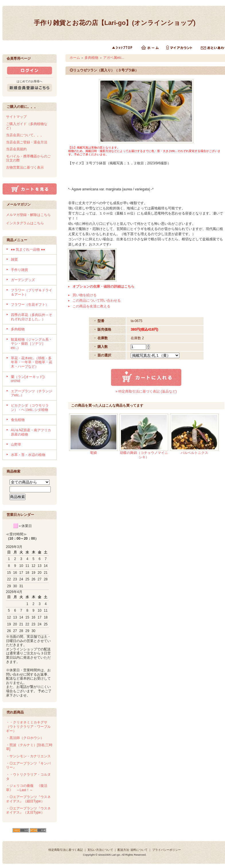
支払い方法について (100, 850)
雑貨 (14, 260)
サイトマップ (16, 117)
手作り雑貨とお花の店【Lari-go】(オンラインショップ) (115, 23)
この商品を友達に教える (91, 306)
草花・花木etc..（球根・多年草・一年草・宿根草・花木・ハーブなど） (32, 362)
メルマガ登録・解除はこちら (28, 215)
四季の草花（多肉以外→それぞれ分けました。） (32, 317)
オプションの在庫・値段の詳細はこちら (103, 286)
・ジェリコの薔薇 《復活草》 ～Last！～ (27, 788)
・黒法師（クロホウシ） (25, 738)
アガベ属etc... (114, 58)
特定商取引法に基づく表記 (66, 850)
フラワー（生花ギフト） (30, 305)
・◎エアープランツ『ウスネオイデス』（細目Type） (28, 799)
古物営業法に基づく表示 (25, 167)
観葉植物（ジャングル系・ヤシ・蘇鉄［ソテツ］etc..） (32, 344)
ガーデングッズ (23, 280)
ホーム (75, 58)
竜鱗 (93, 453)
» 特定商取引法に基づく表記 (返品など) (146, 391)
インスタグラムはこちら (25, 223)
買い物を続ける (85, 295)
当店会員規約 (16, 149)
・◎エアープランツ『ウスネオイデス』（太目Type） (28, 811)
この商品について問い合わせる (97, 301)
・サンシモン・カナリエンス (28, 756)
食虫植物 (18, 420)
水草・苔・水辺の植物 (28, 455)
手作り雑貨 (19, 270)
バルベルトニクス (194, 453)
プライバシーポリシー (167, 850)
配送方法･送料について (133, 850)
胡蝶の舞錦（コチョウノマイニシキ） (144, 455)
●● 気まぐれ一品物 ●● (28, 249)
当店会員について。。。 (25, 135)
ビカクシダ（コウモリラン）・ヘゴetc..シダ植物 (30, 408)
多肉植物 (18, 329)
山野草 (16, 444)
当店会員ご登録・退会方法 (27, 142)
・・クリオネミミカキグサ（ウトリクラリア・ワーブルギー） (28, 726)
